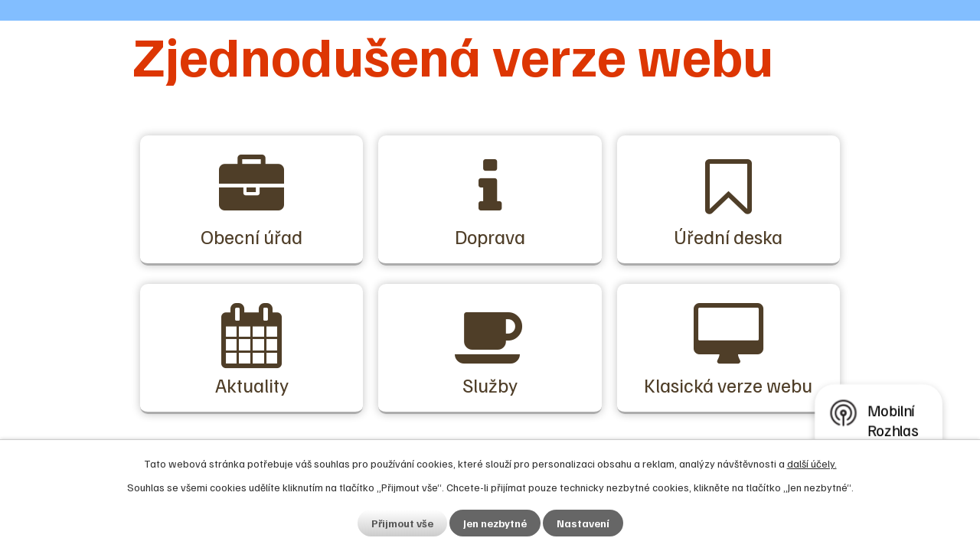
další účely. (812, 463)
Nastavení (583, 523)
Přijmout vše (402, 523)
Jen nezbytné (495, 523)
